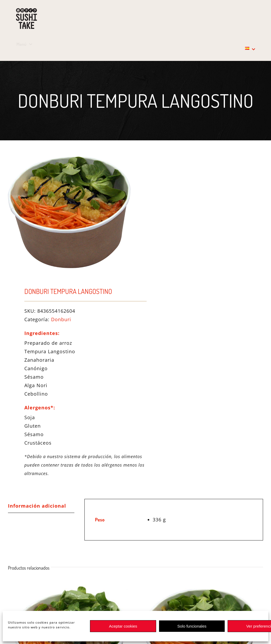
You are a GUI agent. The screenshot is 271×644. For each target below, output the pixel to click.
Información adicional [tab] (37, 506)
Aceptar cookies (123, 626)
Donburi (61, 319)
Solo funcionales (192, 626)
